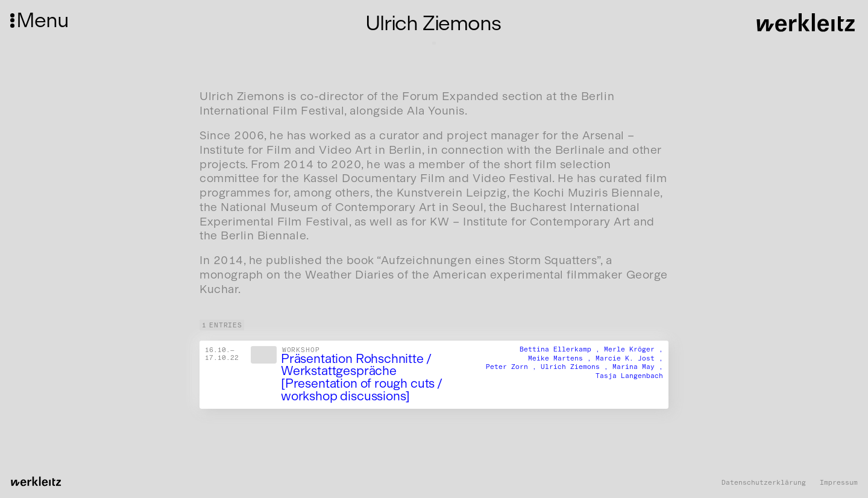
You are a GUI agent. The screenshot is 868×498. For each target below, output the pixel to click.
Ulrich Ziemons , (577, 367)
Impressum (839, 483)
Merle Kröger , (634, 348)
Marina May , (638, 367)
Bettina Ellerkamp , (562, 348)
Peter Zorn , (513, 367)
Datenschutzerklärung (764, 483)
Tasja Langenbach (629, 376)
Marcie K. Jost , (629, 358)
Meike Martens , (562, 358)
